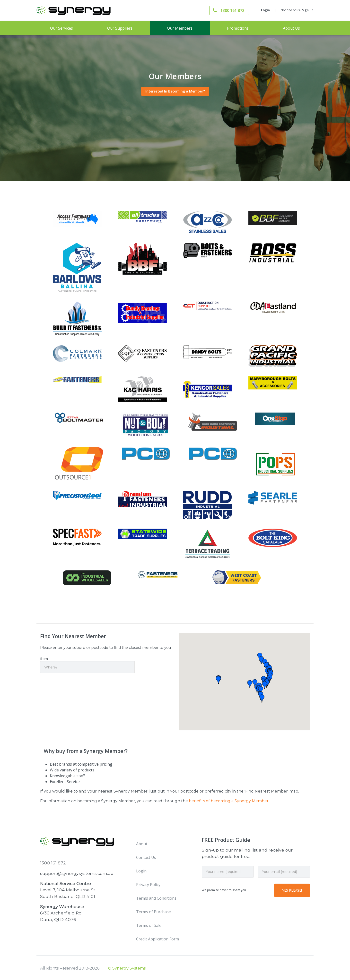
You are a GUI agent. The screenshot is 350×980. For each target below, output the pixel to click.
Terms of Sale (149, 925)
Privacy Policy (148, 885)
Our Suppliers (120, 28)
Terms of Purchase (153, 912)
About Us (291, 28)
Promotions (238, 28)
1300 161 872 (232, 10)
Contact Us (146, 857)
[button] (255, 683)
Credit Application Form (157, 939)
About (142, 844)
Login (265, 10)
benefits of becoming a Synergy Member (229, 801)
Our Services (61, 28)
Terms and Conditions (156, 898)
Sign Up (308, 10)
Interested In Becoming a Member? (175, 91)
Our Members (180, 28)
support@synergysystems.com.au (77, 873)
